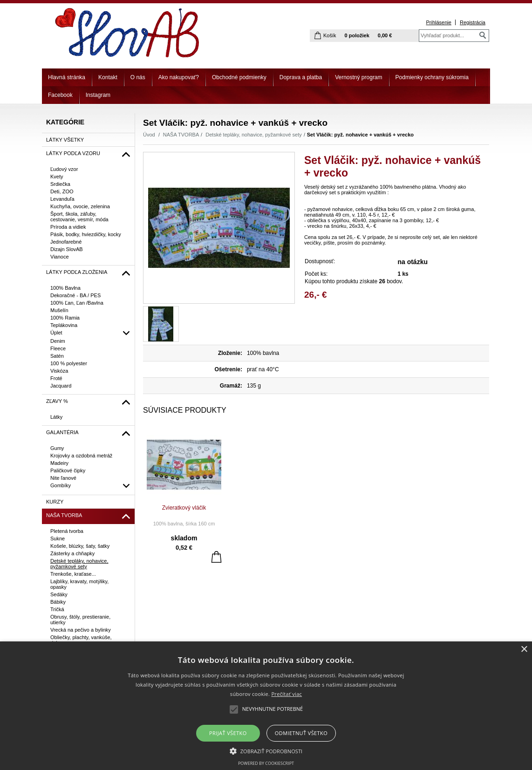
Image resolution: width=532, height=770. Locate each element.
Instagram (98, 95)
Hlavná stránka (67, 77)
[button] (266, 750)
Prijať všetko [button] (228, 733)
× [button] (524, 650)
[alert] (266, 706)
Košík (330, 35)
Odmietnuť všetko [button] (301, 733)
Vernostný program (358, 77)
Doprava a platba (301, 77)
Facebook (60, 95)
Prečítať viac (286, 694)
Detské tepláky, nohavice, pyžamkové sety (253, 135)
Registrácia (473, 22)
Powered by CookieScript (266, 763)
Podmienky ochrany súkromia (432, 77)
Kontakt (108, 77)
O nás (138, 77)
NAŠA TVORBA (181, 135)
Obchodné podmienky (239, 77)
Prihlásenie (438, 22)
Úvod (149, 135)
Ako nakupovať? (179, 77)
